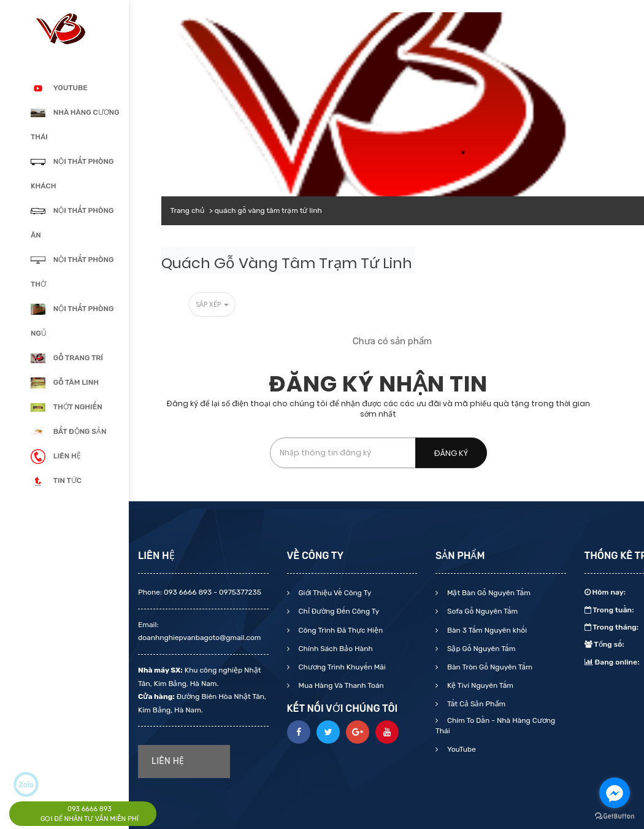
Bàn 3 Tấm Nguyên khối (486, 630)
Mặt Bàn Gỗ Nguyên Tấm (488, 593)
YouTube (461, 749)
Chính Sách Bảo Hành (335, 649)
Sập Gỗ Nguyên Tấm (480, 649)
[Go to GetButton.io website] (615, 816)
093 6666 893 (90, 809)
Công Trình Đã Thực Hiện (340, 630)
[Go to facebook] (615, 793)
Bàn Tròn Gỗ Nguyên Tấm (489, 667)
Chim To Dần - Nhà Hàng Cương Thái (495, 726)
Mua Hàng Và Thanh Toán (340, 685)
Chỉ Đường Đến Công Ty (338, 611)
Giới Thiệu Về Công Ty (334, 593)
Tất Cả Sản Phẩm (475, 704)
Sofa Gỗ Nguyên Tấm (481, 611)
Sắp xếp (212, 304)
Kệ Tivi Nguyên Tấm (479, 685)
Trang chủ (187, 210)
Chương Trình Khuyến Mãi (341, 667)
